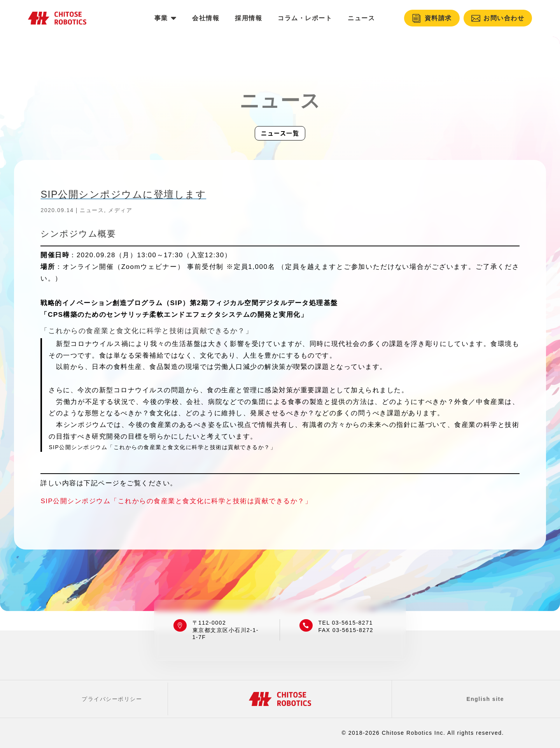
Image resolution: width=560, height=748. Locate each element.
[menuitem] (165, 18)
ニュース (92, 210)
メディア (120, 210)
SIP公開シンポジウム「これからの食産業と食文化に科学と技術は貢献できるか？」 (176, 501)
